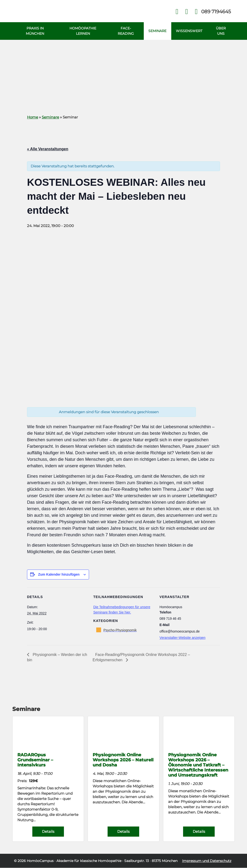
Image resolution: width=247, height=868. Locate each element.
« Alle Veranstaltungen (48, 149)
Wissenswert (189, 31)
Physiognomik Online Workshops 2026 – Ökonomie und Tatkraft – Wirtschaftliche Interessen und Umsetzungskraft (198, 765)
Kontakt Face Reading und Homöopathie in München (187, 12)
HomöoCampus (40, 861)
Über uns (221, 31)
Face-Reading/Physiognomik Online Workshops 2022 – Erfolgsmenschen (141, 658)
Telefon (216, 12)
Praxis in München (35, 31)
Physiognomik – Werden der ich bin (57, 658)
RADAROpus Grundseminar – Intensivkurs (35, 760)
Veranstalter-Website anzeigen (182, 638)
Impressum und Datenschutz (207, 861)
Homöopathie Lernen (83, 31)
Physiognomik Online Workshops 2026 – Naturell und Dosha (123, 760)
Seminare (157, 31)
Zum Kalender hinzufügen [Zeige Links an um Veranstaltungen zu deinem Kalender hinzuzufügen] (59, 575)
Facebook (177, 12)
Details (48, 832)
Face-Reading (126, 31)
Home (33, 117)
